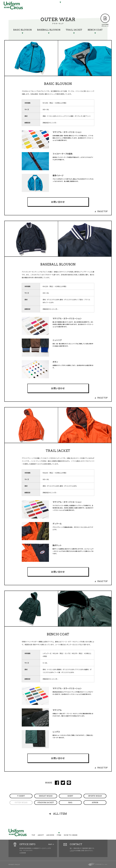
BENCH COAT (95, 30)
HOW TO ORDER (74, 5)
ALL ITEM (60, 814)
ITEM (60, 5)
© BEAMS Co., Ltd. (101, 864)
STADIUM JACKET (46, 803)
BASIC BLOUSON (22, 30)
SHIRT (70, 796)
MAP (50, 844)
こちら (72, 850)
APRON (95, 803)
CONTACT (76, 844)
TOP (30, 5)
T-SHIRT (21, 796)
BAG (70, 803)
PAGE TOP (102, 211)
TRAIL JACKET (74, 30)
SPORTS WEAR (95, 796)
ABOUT (39, 5)
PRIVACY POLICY (14, 865)
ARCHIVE (50, 5)
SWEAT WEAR (46, 796)
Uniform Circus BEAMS (13, 6)
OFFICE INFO (27, 844)
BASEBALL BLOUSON (49, 30)
